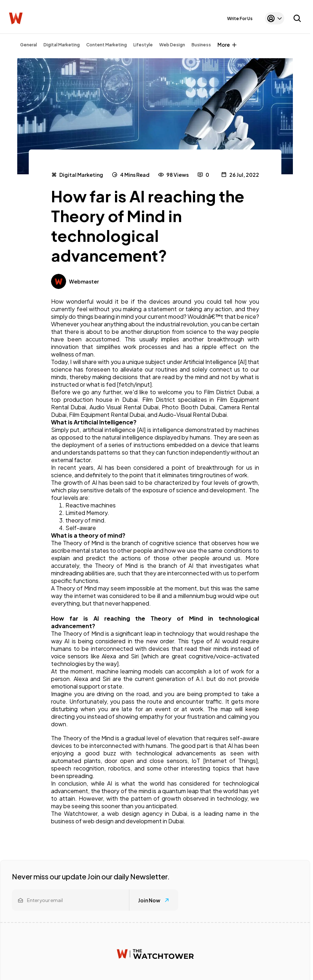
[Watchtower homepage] (155, 954)
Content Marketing (107, 45)
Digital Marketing (62, 45)
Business (201, 45)
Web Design (172, 45)
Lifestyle (143, 45)
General (29, 45)
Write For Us (240, 19)
